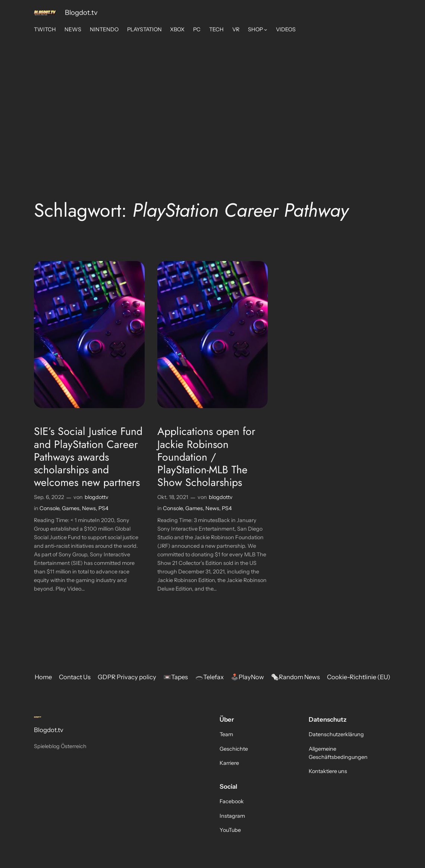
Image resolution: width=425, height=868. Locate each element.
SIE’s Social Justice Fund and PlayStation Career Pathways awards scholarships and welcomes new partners (88, 457)
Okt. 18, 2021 (173, 497)
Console (49, 508)
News (89, 508)
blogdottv (97, 497)
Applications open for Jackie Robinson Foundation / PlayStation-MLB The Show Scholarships (206, 457)
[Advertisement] (213, 96)
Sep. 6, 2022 (49, 497)
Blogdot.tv (81, 12)
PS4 (103, 508)
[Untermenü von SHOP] (266, 30)
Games (71, 508)
